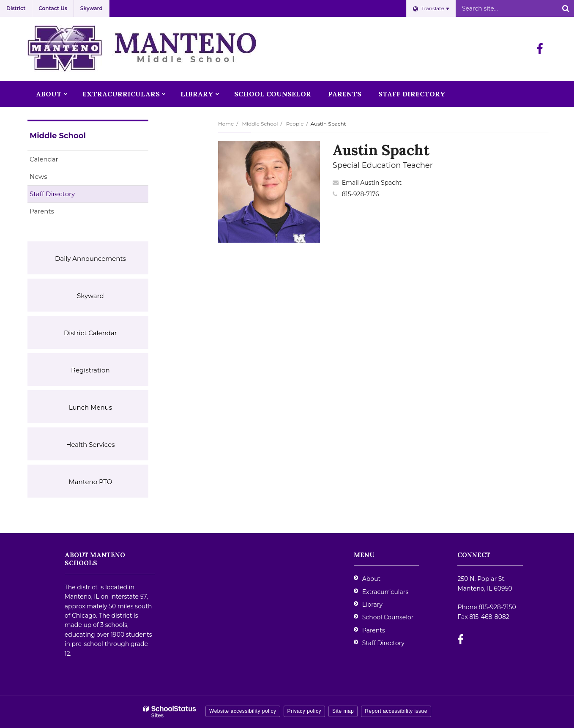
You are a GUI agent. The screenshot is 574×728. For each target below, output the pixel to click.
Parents (42, 211)
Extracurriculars (385, 592)
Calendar (44, 159)
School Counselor (388, 617)
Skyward (92, 8)
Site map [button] (343, 711)
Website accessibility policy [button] (243, 711)
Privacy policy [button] (304, 711)
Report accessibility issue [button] (396, 711)
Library (372, 605)
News (38, 177)
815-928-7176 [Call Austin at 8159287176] (361, 194)
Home (226, 124)
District (16, 8)
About (371, 579)
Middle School (260, 124)
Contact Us (53, 8)
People (295, 124)
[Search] (566, 8)
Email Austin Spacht (372, 183)
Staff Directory (52, 194)
